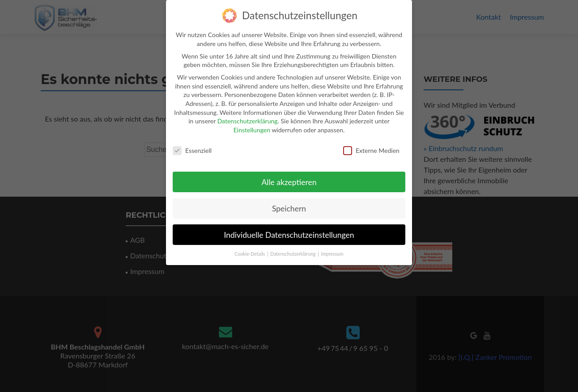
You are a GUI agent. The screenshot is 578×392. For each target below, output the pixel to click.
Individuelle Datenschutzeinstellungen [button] (289, 231)
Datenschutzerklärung (248, 117)
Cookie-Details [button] (250, 250)
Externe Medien (371, 147)
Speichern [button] (289, 205)
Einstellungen (252, 126)
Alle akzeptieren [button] (289, 179)
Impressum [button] (332, 250)
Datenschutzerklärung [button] (293, 250)
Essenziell (192, 147)
